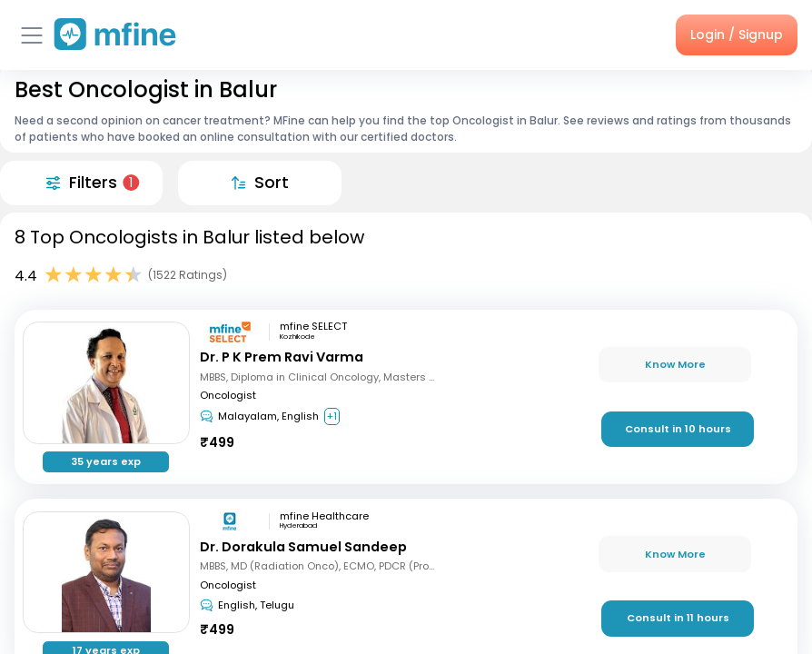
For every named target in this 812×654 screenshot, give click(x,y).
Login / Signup (737, 35)
